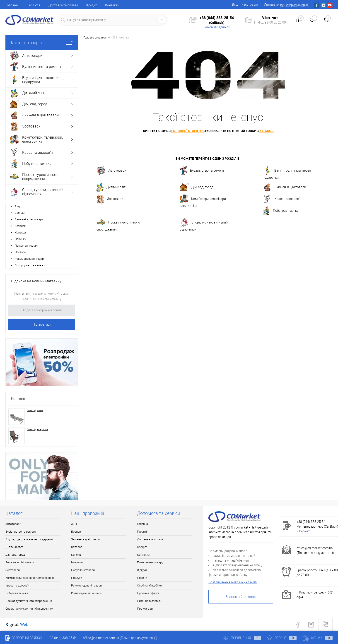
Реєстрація (250, 5)
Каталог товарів (42, 43)
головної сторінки (187, 131)
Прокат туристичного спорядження (118, 225)
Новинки (21, 239)
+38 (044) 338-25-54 (217, 18)
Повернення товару (150, 562)
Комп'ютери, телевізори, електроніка (203, 201)
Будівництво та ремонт (202, 171)
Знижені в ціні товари (29, 219)
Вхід (235, 5)
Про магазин (146, 609)
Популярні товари (27, 246)
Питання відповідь (149, 601)
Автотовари (111, 171)
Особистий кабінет (150, 585)
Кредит (92, 5)
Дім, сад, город (196, 187)
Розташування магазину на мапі (233, 582)
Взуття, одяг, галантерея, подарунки (287, 173)
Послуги (20, 252)
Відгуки (142, 570)
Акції (18, 206)
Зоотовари (110, 199)
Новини (142, 578)
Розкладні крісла (37, 429)
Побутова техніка (281, 211)
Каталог (20, 226)
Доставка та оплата (63, 5)
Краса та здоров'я (282, 199)
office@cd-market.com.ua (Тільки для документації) (120, 638)
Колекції (20, 232)
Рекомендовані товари (30, 259)
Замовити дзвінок (217, 27)
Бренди (20, 213)
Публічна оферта (148, 593)
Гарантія (34, 5)
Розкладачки (35, 410)
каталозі (267, 131)
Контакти (112, 5)
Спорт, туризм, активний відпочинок (204, 225)
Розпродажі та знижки (30, 265)
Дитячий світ (111, 187)
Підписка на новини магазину (36, 281)
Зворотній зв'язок (241, 597)
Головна (12, 5)
